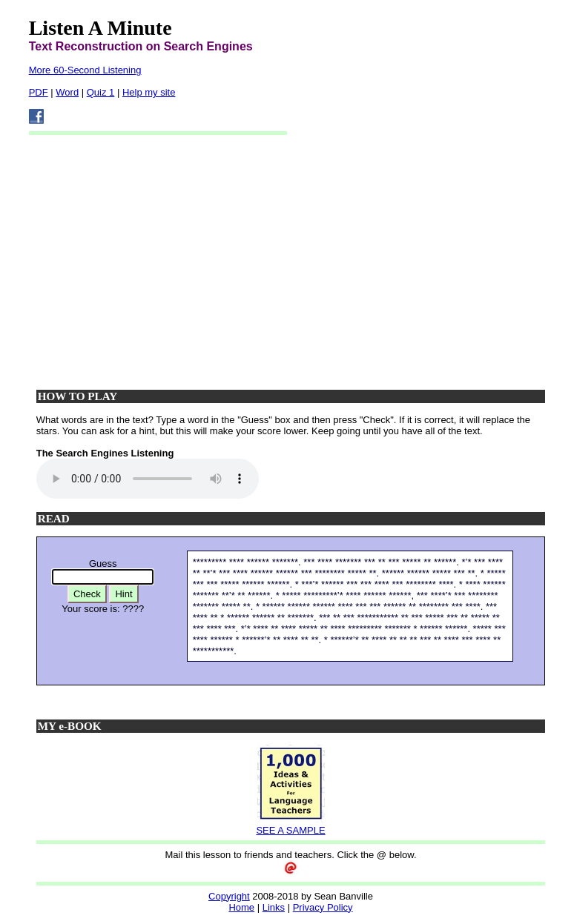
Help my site (149, 92)
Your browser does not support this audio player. (148, 479)
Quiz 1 (101, 92)
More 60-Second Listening (85, 70)
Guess (103, 564)
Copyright (229, 896)
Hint (123, 594)
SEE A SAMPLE (290, 830)
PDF (39, 92)
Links (274, 907)
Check (87, 594)
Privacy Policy (323, 907)
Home (241, 907)
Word (67, 92)
